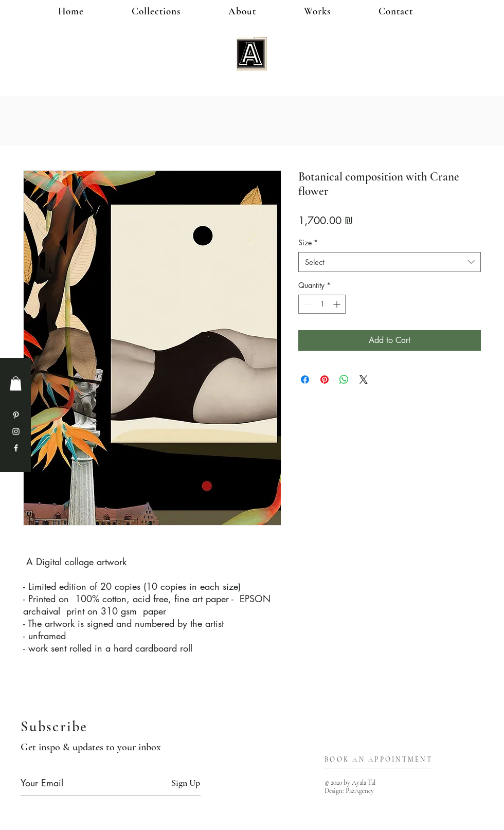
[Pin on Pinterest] (325, 380)
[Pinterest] (16, 415)
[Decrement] (306, 304)
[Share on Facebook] (305, 380)
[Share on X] (364, 380)
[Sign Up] (186, 783)
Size (308, 242)
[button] (334, 11)
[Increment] (338, 304)
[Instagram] (16, 431)
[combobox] (390, 262)
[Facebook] (16, 448)
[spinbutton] (322, 304)
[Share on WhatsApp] (344, 380)
